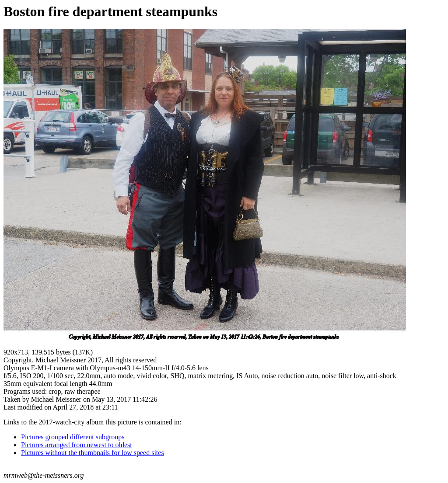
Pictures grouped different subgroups (73, 437)
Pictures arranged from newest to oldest (77, 445)
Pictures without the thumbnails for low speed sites (93, 453)
